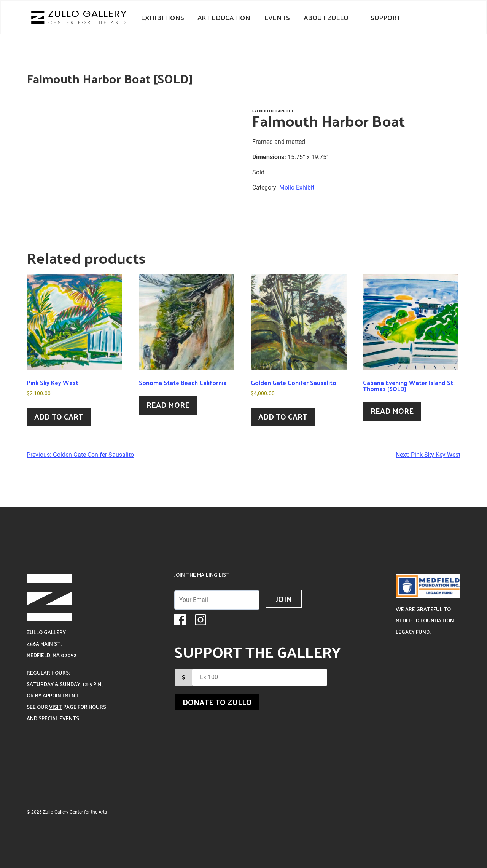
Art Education (224, 17)
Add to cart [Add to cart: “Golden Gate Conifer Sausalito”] (283, 416)
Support (386, 17)
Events (277, 17)
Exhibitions (162, 17)
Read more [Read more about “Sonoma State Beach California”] (168, 405)
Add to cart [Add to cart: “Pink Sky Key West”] (59, 416)
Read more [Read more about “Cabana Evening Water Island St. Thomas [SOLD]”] (392, 411)
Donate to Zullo (217, 702)
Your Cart (421, 18)
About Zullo (326, 17)
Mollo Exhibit (297, 187)
